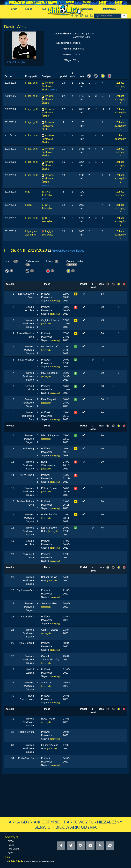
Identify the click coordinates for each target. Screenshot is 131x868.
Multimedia (111, 9)
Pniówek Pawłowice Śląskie (48, 86)
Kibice (30, 9)
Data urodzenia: (63, 34)
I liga (28, 192)
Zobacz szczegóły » (120, 86)
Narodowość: (64, 43)
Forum (13, 9)
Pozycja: (67, 49)
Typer (11, 853)
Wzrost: (67, 54)
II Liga (28, 205)
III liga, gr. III (32, 83)
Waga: (68, 60)
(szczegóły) (55, 301)
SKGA (11, 841)
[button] (124, 16)
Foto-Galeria (14, 849)
